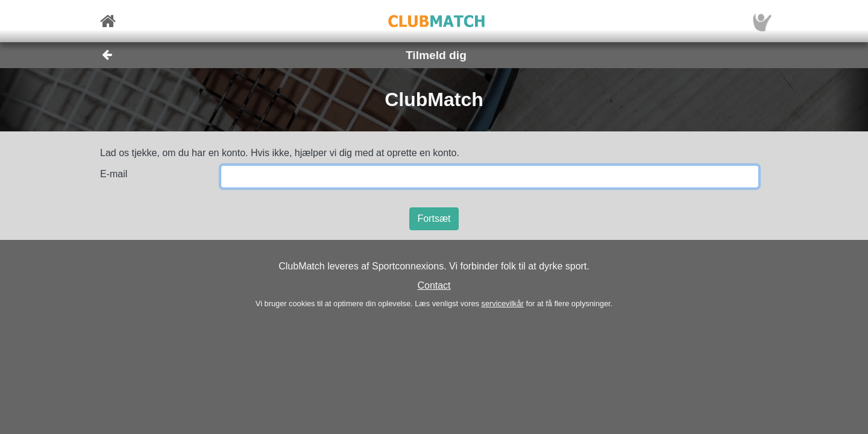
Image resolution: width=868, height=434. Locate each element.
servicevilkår (502, 303)
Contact (434, 285)
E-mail (114, 174)
